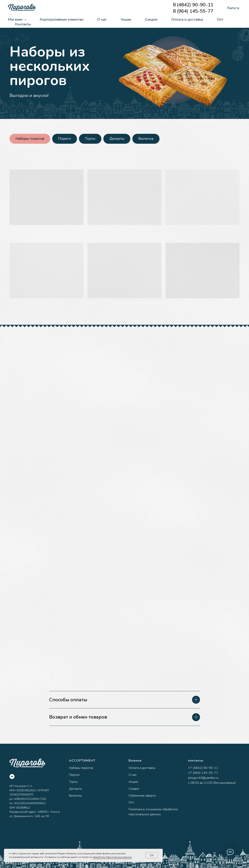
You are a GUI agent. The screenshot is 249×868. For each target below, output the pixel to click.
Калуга (233, 8)
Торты (90, 139)
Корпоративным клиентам (62, 19)
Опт (220, 19)
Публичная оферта (142, 796)
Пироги (65, 139)
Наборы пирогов (30, 139)
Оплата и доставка (187, 19)
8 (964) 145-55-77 (193, 11)
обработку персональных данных (112, 857)
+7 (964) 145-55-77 (203, 773)
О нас (102, 19)
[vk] (12, 777)
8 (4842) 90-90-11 (193, 5)
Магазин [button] (16, 19)
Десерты (117, 139)
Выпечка (146, 139)
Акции (126, 19)
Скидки (151, 19)
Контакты (23, 24)
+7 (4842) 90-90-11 (203, 768)
